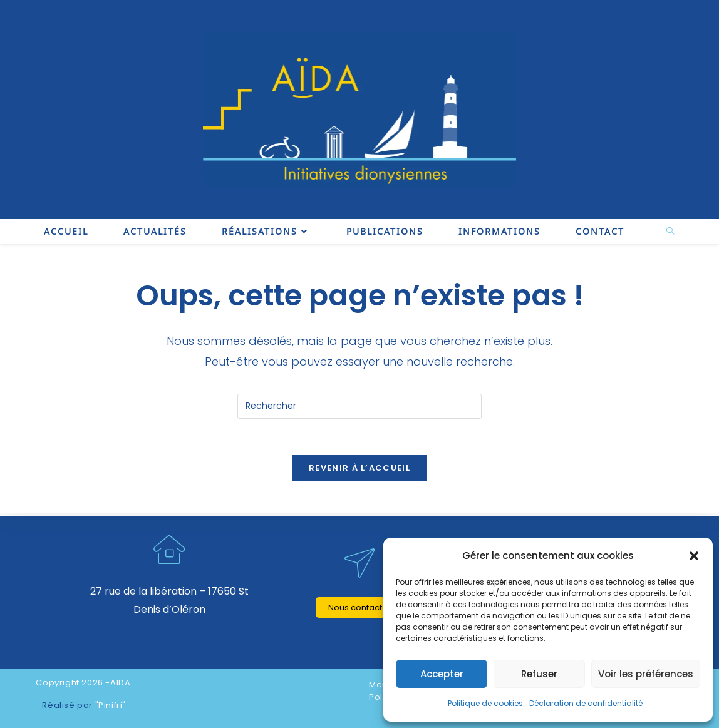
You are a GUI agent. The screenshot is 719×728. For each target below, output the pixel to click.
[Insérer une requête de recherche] (359, 406)
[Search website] (670, 232)
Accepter (442, 674)
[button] (694, 556)
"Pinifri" (111, 705)
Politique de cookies (485, 703)
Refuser (539, 674)
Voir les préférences (646, 674)
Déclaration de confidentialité (586, 703)
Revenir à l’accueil (359, 470)
